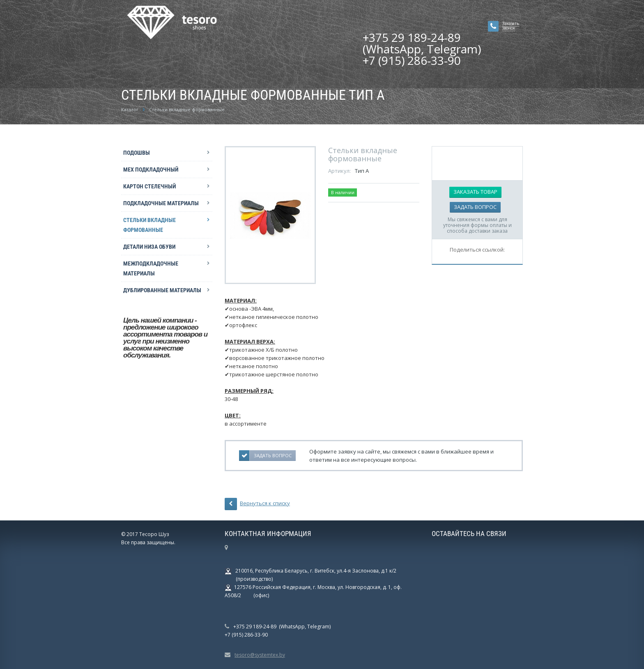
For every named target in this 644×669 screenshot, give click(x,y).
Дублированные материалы (162, 290)
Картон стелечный (149, 186)
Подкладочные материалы (161, 203)
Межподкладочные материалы (151, 268)
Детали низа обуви (149, 247)
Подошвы (137, 153)
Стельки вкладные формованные (149, 225)
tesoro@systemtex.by (260, 655)
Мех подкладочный (151, 170)
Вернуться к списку (257, 504)
